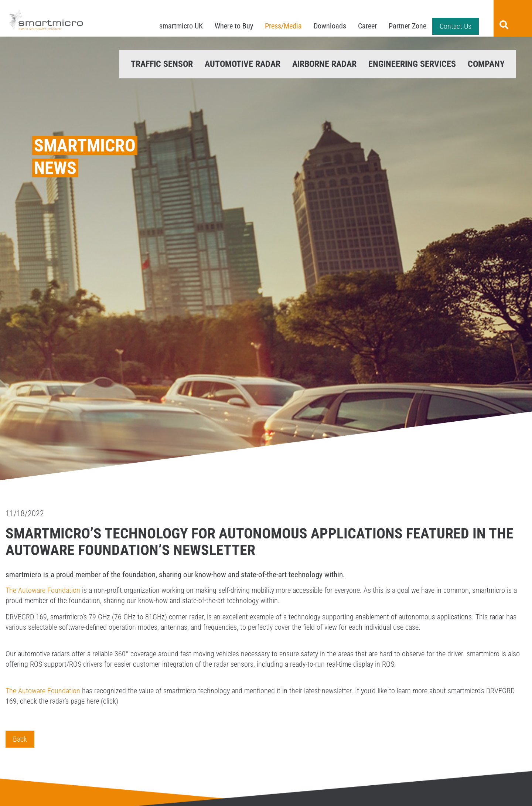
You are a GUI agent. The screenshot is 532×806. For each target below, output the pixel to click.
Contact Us (456, 26)
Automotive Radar (243, 64)
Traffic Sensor (162, 64)
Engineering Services (412, 64)
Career (367, 26)
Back (20, 739)
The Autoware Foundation (43, 590)
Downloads (330, 26)
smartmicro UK (181, 26)
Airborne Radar (324, 64)
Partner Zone (407, 26)
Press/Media (283, 26)
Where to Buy (234, 26)
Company (486, 64)
